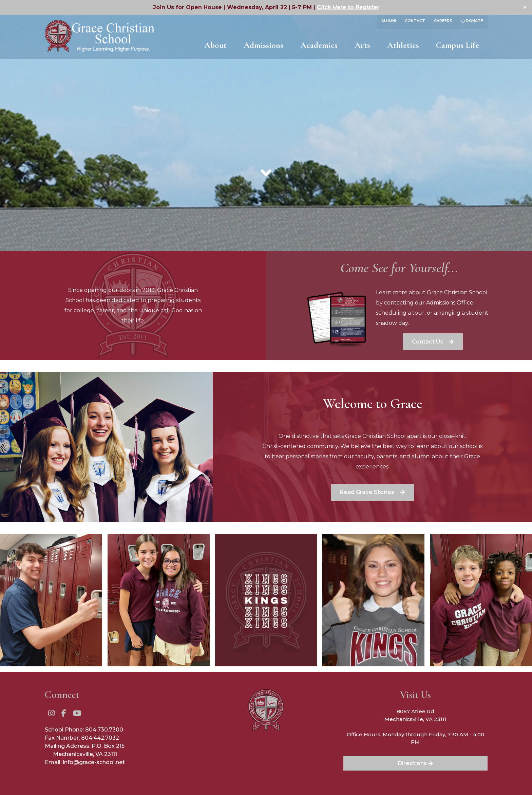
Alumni (389, 21)
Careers (443, 21)
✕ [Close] (525, 7)
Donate (472, 21)
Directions (415, 763)
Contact (415, 21)
